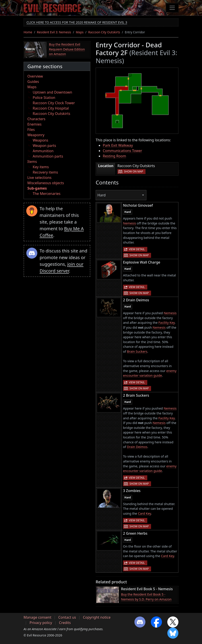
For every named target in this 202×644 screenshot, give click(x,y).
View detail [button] (137, 249)
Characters (36, 119)
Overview (35, 76)
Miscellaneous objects (46, 183)
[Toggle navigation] (172, 8)
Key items (41, 167)
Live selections (39, 178)
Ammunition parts (48, 156)
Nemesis (129, 223)
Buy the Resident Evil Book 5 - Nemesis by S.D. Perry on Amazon (146, 597)
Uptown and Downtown (52, 92)
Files (31, 130)
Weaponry (36, 135)
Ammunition (43, 151)
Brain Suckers (137, 351)
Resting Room (114, 156)
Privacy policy (41, 623)
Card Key (144, 513)
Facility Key (167, 323)
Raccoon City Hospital (51, 108)
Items (32, 162)
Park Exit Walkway (118, 145)
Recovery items (45, 172)
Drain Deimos (137, 447)
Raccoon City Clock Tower (54, 103)
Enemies (34, 124)
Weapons (40, 140)
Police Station (44, 98)
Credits (65, 623)
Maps (80, 32)
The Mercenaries (47, 194)
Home (28, 32)
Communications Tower (122, 151)
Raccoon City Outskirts (104, 32)
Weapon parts (44, 146)
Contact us (67, 617)
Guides (33, 82)
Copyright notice (97, 617)
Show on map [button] (133, 171)
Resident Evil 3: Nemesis (54, 32)
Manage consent (37, 617)
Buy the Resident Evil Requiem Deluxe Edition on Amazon (67, 49)
